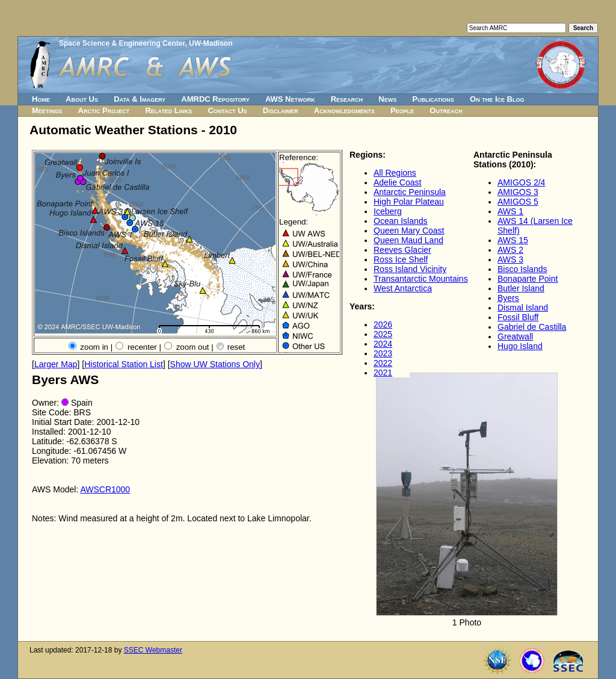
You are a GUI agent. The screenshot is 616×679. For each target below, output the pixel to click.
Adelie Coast (397, 182)
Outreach (446, 110)
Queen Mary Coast (409, 231)
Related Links (168, 110)
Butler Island (521, 288)
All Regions (395, 173)
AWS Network (290, 99)
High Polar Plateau (409, 202)
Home (41, 99)
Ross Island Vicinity (410, 269)
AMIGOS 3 (518, 192)
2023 (383, 353)
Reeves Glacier (402, 250)
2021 (383, 373)
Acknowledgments (344, 110)
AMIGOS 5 (518, 202)
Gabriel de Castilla (532, 327)
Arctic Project (104, 110)
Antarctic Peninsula (410, 192)
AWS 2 (510, 250)
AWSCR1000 (105, 489)
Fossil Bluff (518, 317)
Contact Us (227, 110)
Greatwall (515, 336)
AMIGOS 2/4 (521, 182)
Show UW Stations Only (215, 364)
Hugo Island (520, 346)
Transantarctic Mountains (421, 279)
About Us (82, 99)
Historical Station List (124, 364)
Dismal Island (523, 308)
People (402, 110)
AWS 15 (513, 240)
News (387, 99)
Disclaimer (281, 110)
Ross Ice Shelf (401, 259)
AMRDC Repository (215, 99)
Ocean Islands (401, 221)
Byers (508, 298)
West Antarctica (403, 288)
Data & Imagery (140, 99)
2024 (383, 344)
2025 (383, 334)
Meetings (47, 110)
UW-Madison (211, 43)
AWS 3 (510, 259)
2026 (383, 324)
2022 (383, 363)
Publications (433, 99)
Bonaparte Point (528, 279)
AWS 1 (510, 211)
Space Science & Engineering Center (122, 43)
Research (347, 99)
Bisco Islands (522, 269)
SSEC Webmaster (153, 650)
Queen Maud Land (408, 240)
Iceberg (388, 211)
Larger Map (56, 364)
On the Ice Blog (497, 99)
